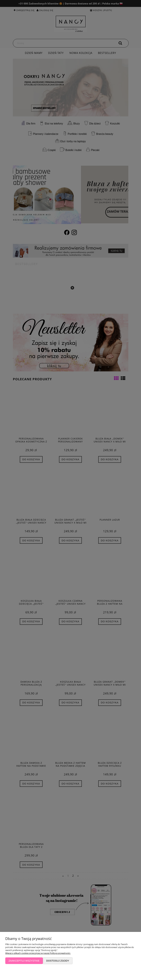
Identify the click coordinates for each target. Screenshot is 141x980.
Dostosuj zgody (58, 961)
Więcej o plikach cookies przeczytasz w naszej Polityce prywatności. (38, 953)
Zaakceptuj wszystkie (24, 961)
